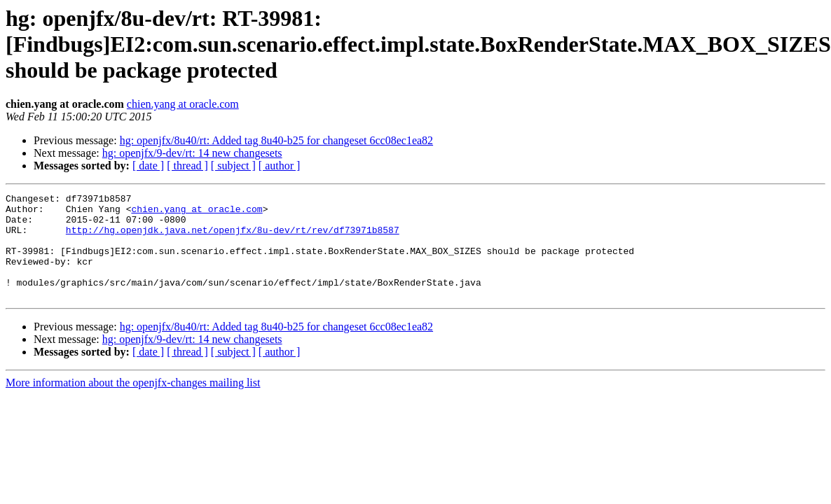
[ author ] (280, 166)
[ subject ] (233, 166)
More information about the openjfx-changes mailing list (133, 404)
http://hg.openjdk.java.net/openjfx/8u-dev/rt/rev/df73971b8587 (233, 238)
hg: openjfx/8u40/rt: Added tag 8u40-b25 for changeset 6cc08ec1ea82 (276, 140)
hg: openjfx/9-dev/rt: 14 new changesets (192, 153)
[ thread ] (187, 166)
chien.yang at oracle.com (183, 104)
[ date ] (148, 166)
